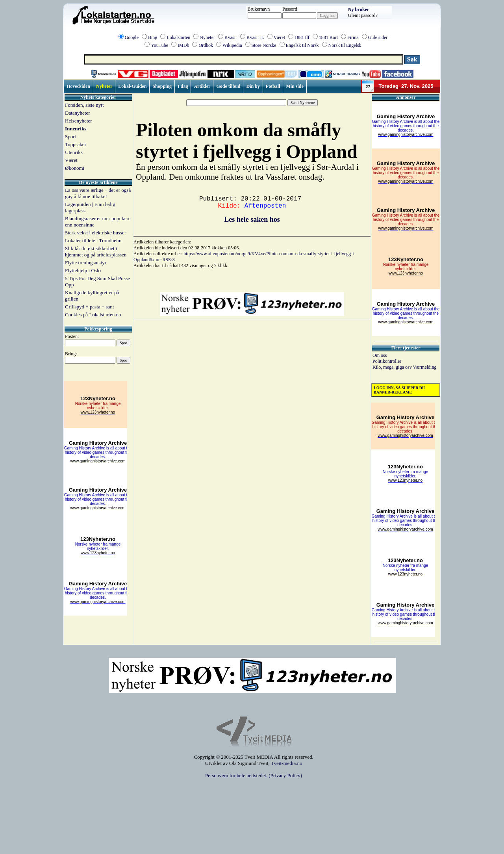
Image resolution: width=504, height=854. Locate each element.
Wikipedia (232, 45)
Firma (353, 37)
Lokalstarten (178, 37)
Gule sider (378, 37)
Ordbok (206, 45)
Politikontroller (387, 361)
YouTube (159, 45)
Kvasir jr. (255, 37)
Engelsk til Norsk (302, 45)
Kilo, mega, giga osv (393, 367)
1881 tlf (302, 37)
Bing (153, 37)
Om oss (380, 355)
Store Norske (264, 45)
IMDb (183, 45)
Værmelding (424, 367)
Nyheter (207, 37)
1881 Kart (328, 37)
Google (132, 37)
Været (279, 37)
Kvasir (231, 37)
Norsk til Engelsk (345, 45)
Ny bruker (359, 9)
